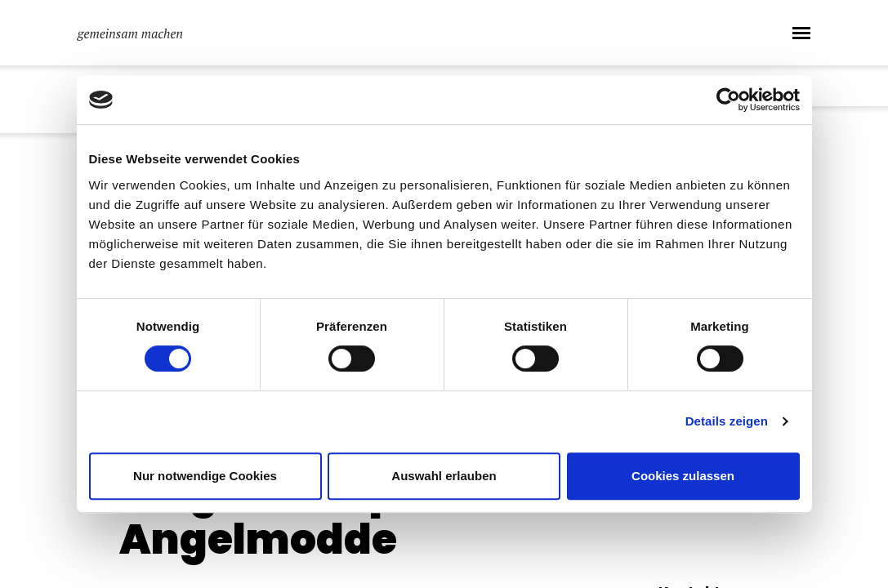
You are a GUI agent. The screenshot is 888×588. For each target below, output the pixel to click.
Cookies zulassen (683, 476)
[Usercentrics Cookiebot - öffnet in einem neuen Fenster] (728, 100)
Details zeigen (727, 421)
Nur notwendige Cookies (205, 476)
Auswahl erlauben (444, 476)
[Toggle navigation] (801, 33)
